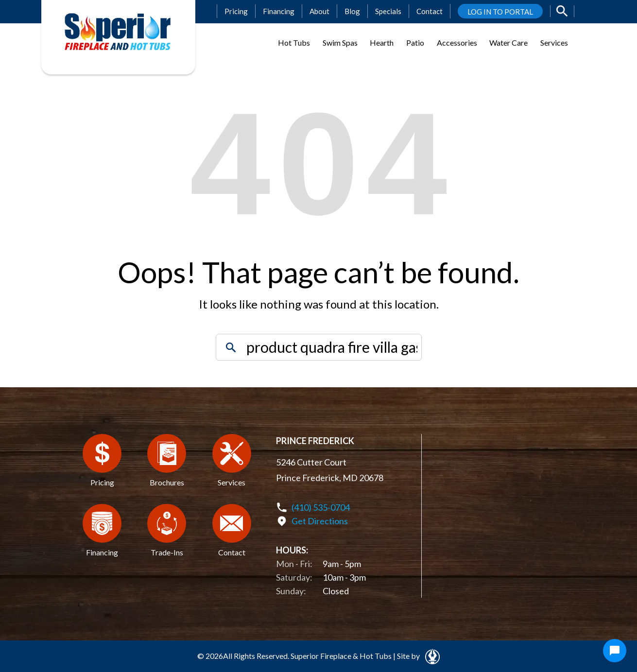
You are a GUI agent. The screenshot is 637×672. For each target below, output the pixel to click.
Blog (352, 11)
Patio (415, 43)
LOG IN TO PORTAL (500, 12)
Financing (279, 11)
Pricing (236, 11)
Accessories (457, 43)
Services (554, 43)
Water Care (508, 43)
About (319, 11)
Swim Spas (340, 43)
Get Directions (320, 521)
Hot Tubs (294, 43)
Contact (430, 11)
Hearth (382, 43)
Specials (388, 11)
